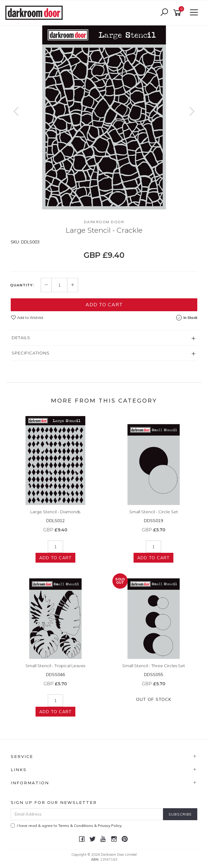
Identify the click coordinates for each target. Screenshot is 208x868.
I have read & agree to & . (67, 826)
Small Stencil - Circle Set (154, 512)
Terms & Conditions (76, 826)
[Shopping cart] (178, 13)
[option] (104, 117)
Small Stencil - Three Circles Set (154, 666)
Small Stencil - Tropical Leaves (55, 666)
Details (21, 338)
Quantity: (22, 285)
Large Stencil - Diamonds (55, 512)
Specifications (31, 353)
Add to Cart (104, 304)
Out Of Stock (154, 699)
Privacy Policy (110, 826)
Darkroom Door (104, 222)
